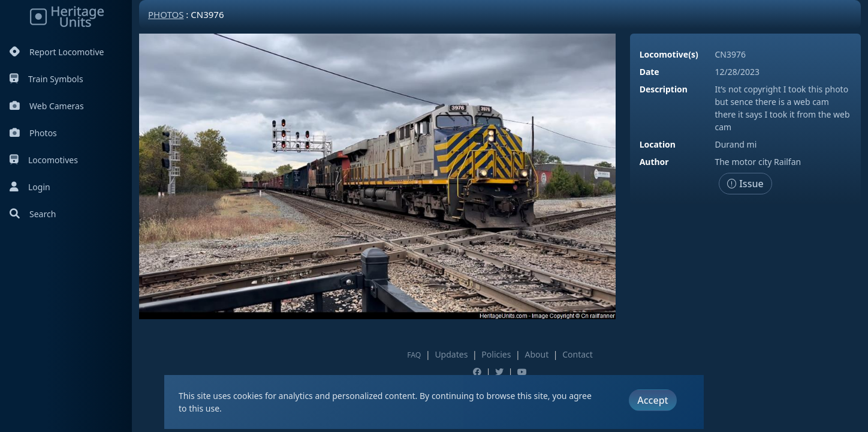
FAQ (414, 355)
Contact (578, 354)
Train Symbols (46, 79)
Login (30, 187)
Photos (33, 133)
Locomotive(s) (669, 54)
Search (33, 214)
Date (650, 72)
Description (664, 89)
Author (654, 162)
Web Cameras (47, 106)
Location (658, 144)
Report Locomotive (57, 52)
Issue (745, 184)
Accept (652, 400)
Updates (451, 354)
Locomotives (44, 160)
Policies (496, 354)
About (537, 354)
